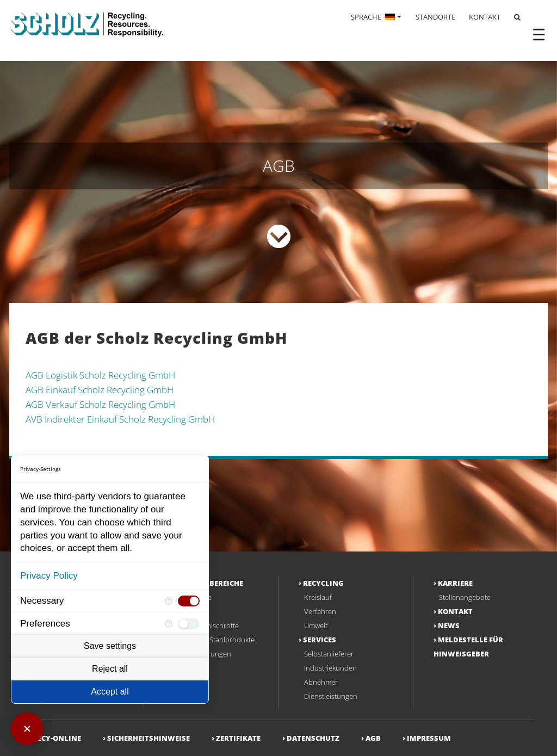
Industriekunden (330, 668)
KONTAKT (485, 17)
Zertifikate (238, 738)
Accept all (110, 692)
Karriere (455, 583)
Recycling (323, 583)
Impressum (429, 738)
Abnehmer (321, 682)
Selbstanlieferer (329, 654)
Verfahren (320, 611)
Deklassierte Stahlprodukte (212, 640)
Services (320, 640)
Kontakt (455, 611)
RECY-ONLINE (57, 738)
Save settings (110, 646)
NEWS (449, 625)
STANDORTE (435, 17)
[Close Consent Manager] (27, 729)
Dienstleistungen (331, 696)
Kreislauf (318, 597)
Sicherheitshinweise (148, 738)
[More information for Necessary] (169, 601)
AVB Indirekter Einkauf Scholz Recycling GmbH (120, 419)
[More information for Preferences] (169, 624)
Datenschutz (313, 738)
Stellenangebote (465, 597)
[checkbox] (189, 601)
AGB (373, 738)
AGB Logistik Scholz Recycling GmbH (100, 375)
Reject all (110, 669)
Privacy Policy (49, 576)
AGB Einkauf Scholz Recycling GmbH (100, 390)
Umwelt (316, 625)
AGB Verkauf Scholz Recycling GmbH (100, 404)
